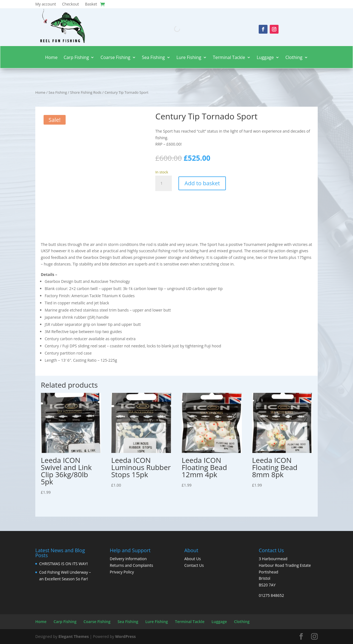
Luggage (265, 58)
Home (51, 58)
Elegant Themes (74, 636)
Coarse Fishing (115, 58)
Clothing (294, 58)
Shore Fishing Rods (86, 92)
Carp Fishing (76, 58)
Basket (91, 4)
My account (46, 4)
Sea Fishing (153, 58)
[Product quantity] (164, 183)
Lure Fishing (189, 58)
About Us (192, 559)
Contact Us (194, 565)
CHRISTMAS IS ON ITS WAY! (63, 564)
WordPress (125, 636)
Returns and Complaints (131, 565)
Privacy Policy (122, 572)
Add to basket (202, 183)
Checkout (70, 4)
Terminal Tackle (229, 58)
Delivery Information (128, 559)
